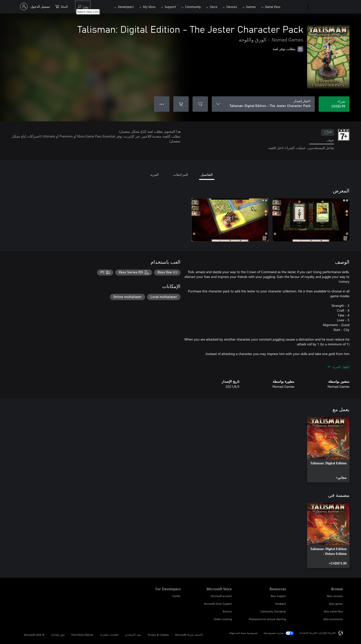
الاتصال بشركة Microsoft (189, 635)
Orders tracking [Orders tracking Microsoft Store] (223, 619)
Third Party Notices (82, 635)
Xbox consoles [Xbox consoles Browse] (335, 596)
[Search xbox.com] (83, 6)
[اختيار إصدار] (263, 104)
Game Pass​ (273, 7)
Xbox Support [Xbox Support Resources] (278, 596)
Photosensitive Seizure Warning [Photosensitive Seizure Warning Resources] (267, 619)
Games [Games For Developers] (176, 596)
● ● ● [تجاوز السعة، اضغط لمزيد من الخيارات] (162, 104)
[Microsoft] (326, 7)
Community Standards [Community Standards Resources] (273, 611)
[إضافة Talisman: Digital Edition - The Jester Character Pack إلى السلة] (181, 104)
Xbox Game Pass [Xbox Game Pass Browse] (333, 611)
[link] (328, 450)
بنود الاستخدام (133, 635)
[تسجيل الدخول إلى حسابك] (35, 7)
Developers (126, 7)
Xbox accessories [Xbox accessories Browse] (333, 619)
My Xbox (149, 7)
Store (214, 7)
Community (193, 7)
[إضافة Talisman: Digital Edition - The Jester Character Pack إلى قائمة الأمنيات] (200, 104)
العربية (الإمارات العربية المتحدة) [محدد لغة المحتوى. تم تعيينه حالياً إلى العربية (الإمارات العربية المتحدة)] (318, 633)
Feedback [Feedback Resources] (280, 604)
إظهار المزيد (338, 367)
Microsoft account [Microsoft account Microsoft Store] (221, 596)
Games (251, 7)
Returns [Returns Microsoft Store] (227, 611)
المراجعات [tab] (181, 174)
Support (170, 7)
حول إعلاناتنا (58, 635)
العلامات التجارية (109, 635)
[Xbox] (295, 7)
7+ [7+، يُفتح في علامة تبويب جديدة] (328, 132)
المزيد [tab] (154, 174)
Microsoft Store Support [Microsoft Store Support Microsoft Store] (218, 604)
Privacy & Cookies (158, 635)
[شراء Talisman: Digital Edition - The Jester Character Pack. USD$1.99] (334, 104)
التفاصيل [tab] (207, 174)
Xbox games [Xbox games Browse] (336, 604)
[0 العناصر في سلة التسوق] (61, 6)
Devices (232, 7)
